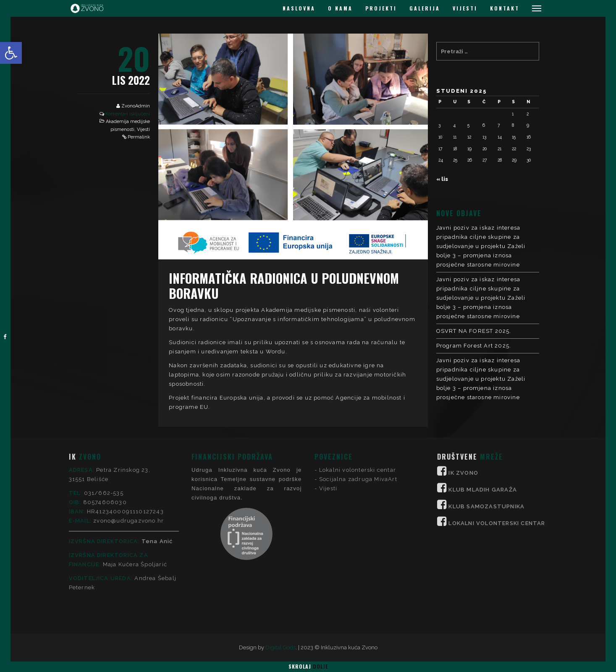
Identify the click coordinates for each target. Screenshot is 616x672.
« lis (442, 179)
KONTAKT (505, 8)
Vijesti (143, 129)
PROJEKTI (381, 8)
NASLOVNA (299, 8)
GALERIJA (425, 8)
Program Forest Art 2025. (474, 346)
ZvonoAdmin (136, 106)
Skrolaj (308, 666)
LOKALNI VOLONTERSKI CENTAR (497, 445)
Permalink (139, 137)
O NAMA (340, 8)
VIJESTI (465, 8)
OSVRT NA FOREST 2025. (474, 331)
